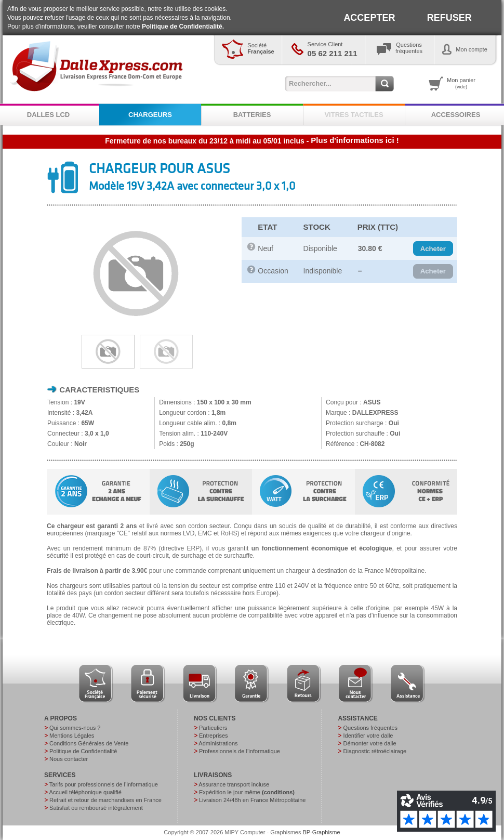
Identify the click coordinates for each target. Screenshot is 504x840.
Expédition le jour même (247, 792)
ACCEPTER (369, 18)
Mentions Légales (72, 736)
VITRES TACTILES (354, 115)
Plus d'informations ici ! (355, 140)
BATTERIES (252, 115)
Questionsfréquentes (409, 48)
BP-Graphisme (322, 832)
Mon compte (472, 49)
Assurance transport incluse (234, 784)
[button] (433, 248)
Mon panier (461, 83)
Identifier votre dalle (368, 736)
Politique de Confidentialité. (183, 27)
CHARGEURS (150, 115)
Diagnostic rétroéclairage (375, 751)
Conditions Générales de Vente (89, 743)
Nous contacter (69, 759)
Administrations (218, 743)
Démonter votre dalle (369, 743)
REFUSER (449, 18)
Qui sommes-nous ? (75, 728)
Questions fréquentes (370, 728)
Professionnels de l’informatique (240, 751)
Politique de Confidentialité (83, 751)
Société (261, 48)
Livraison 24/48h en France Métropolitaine (252, 800)
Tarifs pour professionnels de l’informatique (104, 784)
